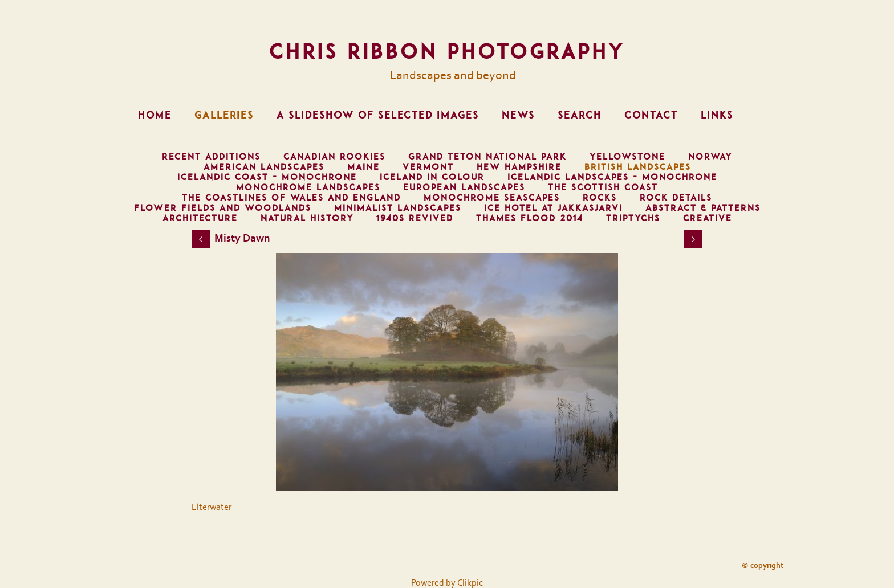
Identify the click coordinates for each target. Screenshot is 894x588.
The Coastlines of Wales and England (291, 198)
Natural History (307, 218)
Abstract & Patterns (703, 208)
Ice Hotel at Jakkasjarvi (553, 208)
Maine (363, 167)
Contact (651, 115)
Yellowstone (627, 157)
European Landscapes (464, 187)
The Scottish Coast (603, 187)
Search (580, 115)
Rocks (600, 198)
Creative (708, 218)
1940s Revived (415, 218)
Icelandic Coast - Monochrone (267, 177)
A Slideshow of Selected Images (378, 115)
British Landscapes (638, 167)
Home (155, 115)
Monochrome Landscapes (308, 187)
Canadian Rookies (334, 157)
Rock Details (676, 198)
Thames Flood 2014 (530, 218)
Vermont (428, 167)
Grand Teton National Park (487, 157)
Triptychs (633, 218)
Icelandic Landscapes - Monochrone (612, 177)
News (518, 115)
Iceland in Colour (432, 177)
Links (717, 115)
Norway (710, 157)
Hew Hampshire (519, 167)
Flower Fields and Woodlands (223, 208)
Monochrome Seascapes (492, 198)
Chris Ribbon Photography (447, 51)
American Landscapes (264, 167)
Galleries (224, 115)
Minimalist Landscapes (398, 208)
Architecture (200, 218)
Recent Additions (211, 157)
